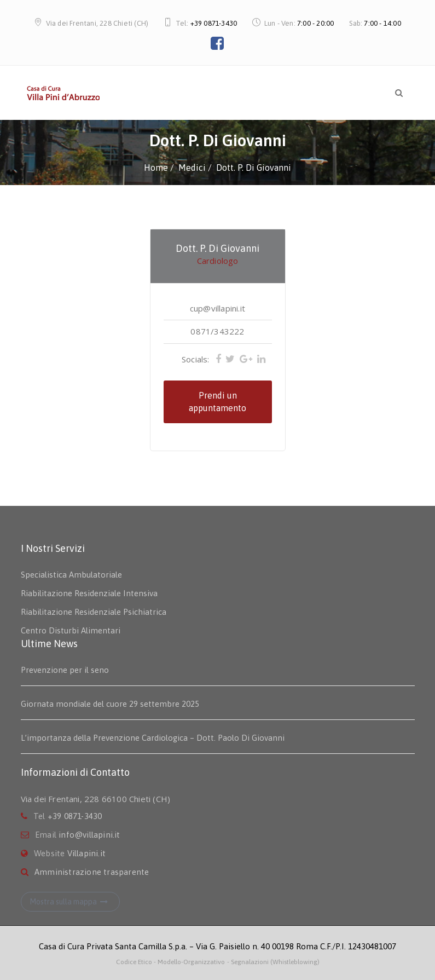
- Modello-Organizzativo (189, 962)
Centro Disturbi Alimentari (71, 630)
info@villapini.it (89, 835)
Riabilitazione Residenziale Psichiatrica (94, 612)
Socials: (196, 359)
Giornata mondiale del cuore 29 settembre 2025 (110, 704)
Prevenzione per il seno (65, 670)
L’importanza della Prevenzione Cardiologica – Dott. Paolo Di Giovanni (153, 738)
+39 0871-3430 (214, 23)
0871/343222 (217, 331)
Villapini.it (86, 853)
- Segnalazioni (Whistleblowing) (273, 962)
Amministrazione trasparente (92, 872)
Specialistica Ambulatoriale (71, 575)
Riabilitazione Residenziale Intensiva (89, 593)
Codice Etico (135, 962)
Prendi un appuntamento (217, 402)
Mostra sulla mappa (70, 902)
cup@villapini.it (217, 308)
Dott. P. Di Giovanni (217, 248)
